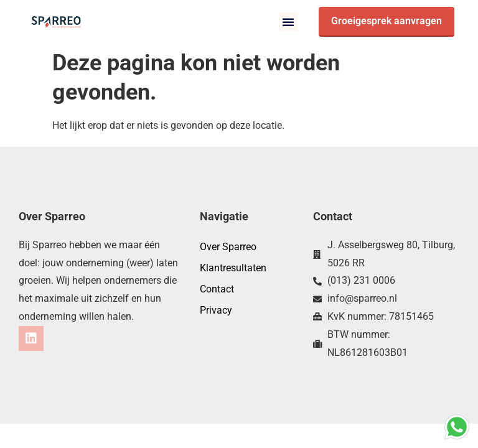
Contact (217, 289)
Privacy (216, 310)
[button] (288, 22)
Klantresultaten (233, 268)
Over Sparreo (228, 247)
